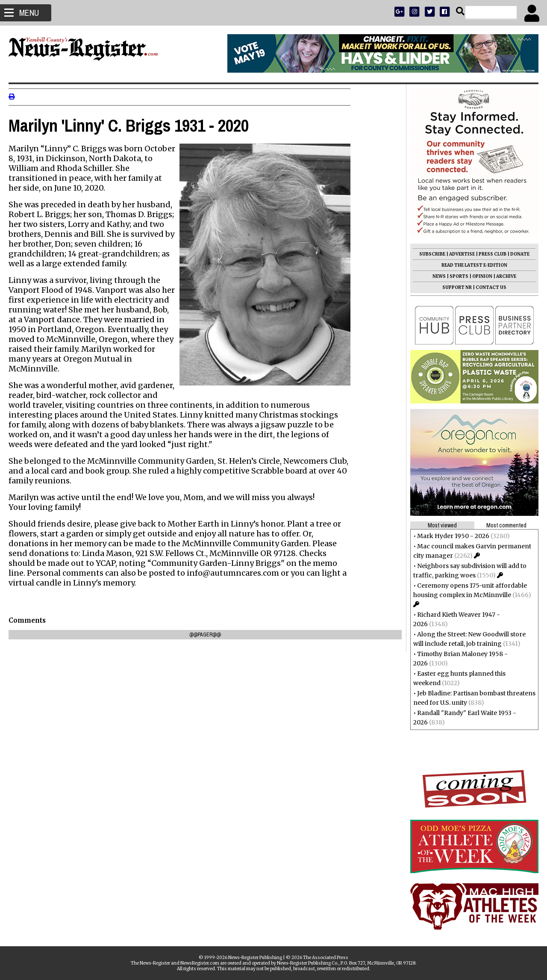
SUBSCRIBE (428, 254)
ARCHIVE (502, 276)
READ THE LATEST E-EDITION (470, 265)
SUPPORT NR (453, 287)
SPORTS (455, 276)
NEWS (435, 276)
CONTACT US (487, 287)
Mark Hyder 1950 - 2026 (449, 536)
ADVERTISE (458, 254)
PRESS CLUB (488, 254)
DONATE (516, 254)
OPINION (478, 276)
